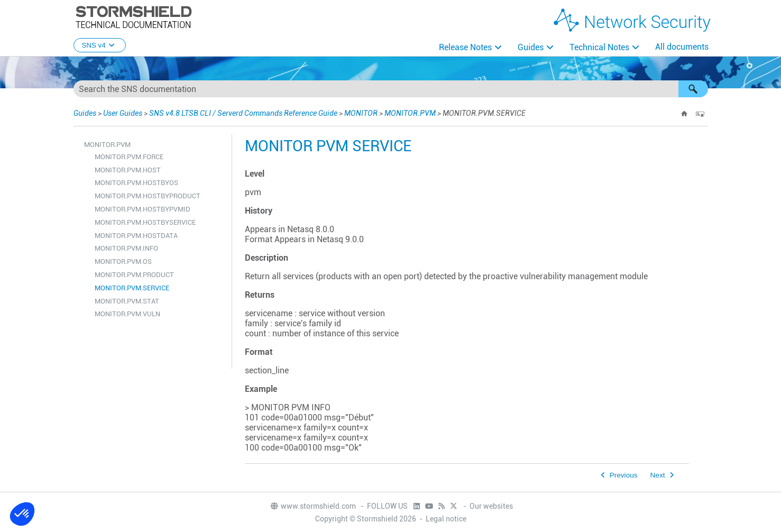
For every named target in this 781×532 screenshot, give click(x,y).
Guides (531, 47)
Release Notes (465, 47)
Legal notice (446, 519)
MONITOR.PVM (410, 113)
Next (658, 475)
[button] (693, 89)
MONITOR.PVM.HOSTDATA (136, 236)
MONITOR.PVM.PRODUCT (134, 275)
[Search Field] (391, 89)
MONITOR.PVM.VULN (127, 314)
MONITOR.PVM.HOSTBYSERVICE (145, 222)
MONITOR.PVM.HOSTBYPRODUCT (148, 196)
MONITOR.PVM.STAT (127, 301)
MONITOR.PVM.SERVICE (132, 288)
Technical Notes (599, 47)
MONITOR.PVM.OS (123, 262)
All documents (682, 47)
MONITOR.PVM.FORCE (129, 157)
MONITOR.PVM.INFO (126, 248)
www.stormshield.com (313, 506)
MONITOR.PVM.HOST (128, 170)
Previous (624, 475)
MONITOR (361, 113)
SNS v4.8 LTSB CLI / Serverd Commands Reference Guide (243, 113)
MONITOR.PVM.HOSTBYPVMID (143, 209)
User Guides (123, 113)
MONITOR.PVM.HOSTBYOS (136, 183)
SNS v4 (100, 45)
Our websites (491, 506)
